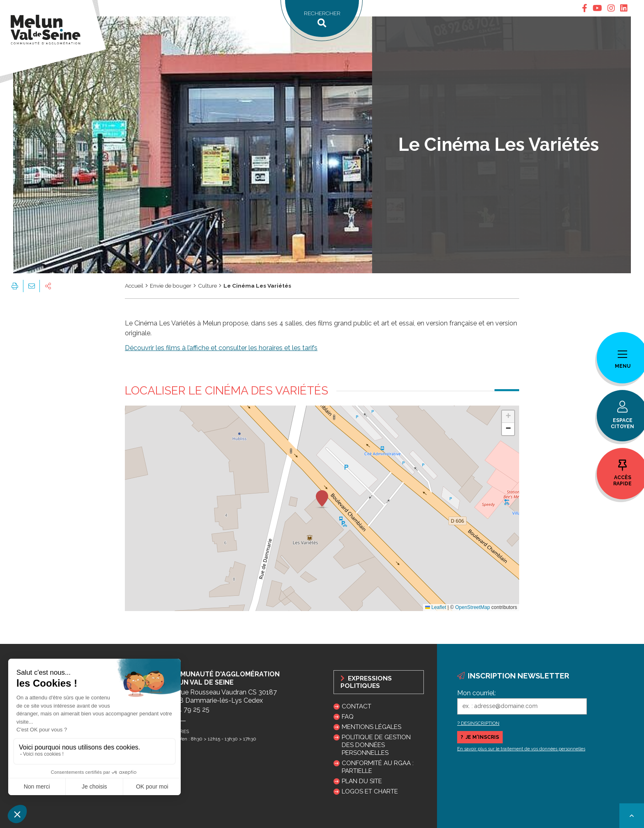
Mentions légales (371, 727)
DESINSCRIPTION (480, 723)
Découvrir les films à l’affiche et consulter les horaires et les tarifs (221, 348)
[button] (322, 499)
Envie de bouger (171, 286)
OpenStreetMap (473, 607)
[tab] (585, 8)
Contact (356, 706)
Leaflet (436, 607)
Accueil (134, 286)
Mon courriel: (476, 693)
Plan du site (362, 781)
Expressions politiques (366, 682)
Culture (207, 286)
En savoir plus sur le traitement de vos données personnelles (521, 749)
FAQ (348, 717)
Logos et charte (370, 791)
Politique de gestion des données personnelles (376, 745)
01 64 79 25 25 (187, 709)
